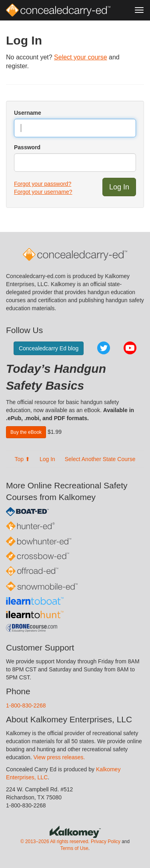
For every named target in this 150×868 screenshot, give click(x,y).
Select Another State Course (100, 459)
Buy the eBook (26, 432)
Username (28, 113)
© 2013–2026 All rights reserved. (55, 842)
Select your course (81, 57)
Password (27, 147)
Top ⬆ (22, 459)
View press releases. (59, 757)
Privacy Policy (106, 842)
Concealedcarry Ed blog (49, 348)
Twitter (104, 348)
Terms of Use (74, 848)
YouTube (130, 348)
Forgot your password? (43, 184)
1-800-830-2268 (26, 705)
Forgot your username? (43, 192)
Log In (47, 459)
